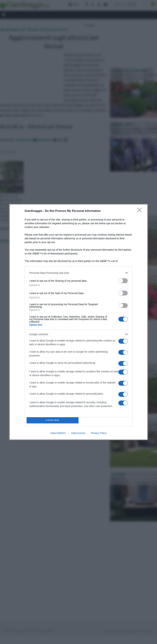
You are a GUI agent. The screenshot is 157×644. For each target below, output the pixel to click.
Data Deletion (58, 433)
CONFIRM (53, 420)
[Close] (141, 211)
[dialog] (78, 322)
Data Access (78, 433)
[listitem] (78, 273)
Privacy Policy (99, 433)
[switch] (123, 281)
